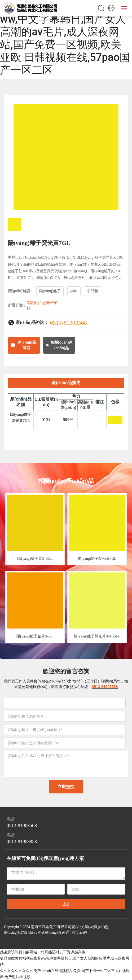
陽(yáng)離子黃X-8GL (35, 559)
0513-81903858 (22, 842)
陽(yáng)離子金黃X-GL (35, 636)
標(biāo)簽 (80, 932)
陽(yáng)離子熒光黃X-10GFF (97, 636)
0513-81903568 (69, 323)
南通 (66, 932)
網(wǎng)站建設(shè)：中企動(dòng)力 (33, 932)
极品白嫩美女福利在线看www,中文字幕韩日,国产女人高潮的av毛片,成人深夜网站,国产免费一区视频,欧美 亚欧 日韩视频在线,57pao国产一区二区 (65, 38)
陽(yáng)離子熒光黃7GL (97, 559)
